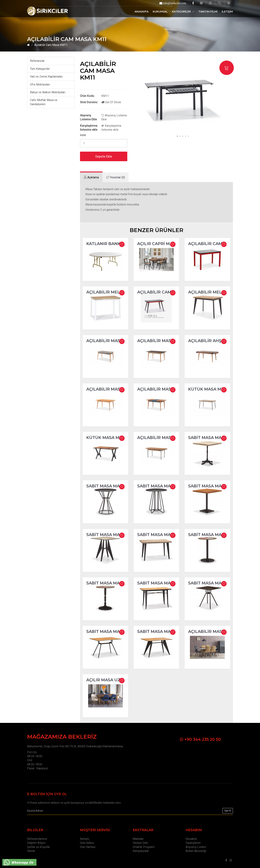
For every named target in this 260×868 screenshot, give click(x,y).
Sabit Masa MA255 (157, 583)
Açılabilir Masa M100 (162, 341)
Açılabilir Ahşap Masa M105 (220, 341)
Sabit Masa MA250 (107, 535)
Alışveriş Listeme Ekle (114, 117)
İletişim (85, 839)
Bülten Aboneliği (196, 851)
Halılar (31, 851)
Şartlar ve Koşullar (38, 847)
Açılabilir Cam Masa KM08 (218, 244)
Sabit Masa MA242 (209, 438)
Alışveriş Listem (196, 847)
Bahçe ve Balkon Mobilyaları (48, 92)
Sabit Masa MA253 (106, 583)
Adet (83, 135)
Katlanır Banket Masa (113, 244)
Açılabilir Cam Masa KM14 (167, 292)
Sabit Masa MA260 (107, 632)
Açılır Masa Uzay (106, 680)
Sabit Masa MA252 (208, 535)
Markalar (138, 839)
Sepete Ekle (104, 156)
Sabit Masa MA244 (158, 486)
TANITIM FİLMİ (208, 12)
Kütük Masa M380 (107, 438)
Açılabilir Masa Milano (216, 632)
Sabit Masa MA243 (107, 486)
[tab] (91, 177)
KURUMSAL (160, 12)
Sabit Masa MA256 (208, 583)
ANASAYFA (141, 12)
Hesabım (191, 839)
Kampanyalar (141, 851)
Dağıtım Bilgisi (36, 843)
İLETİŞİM (227, 12)
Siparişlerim (193, 843)
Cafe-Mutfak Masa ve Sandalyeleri (44, 102)
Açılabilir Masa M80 (110, 341)
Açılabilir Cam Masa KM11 (51, 45)
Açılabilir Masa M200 (111, 389)
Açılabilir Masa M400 (162, 438)
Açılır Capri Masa (158, 244)
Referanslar (37, 61)
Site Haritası (88, 847)
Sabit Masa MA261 (157, 632)
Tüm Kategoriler (40, 69)
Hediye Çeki (140, 843)
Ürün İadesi (87, 843)
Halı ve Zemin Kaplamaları (46, 77)
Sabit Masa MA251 (157, 535)
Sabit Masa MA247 (209, 486)
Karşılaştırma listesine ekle (111, 128)
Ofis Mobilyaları (40, 84)
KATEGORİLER (183, 12)
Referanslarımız (37, 839)
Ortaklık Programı (144, 847)
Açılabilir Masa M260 (162, 389)
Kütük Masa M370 (208, 389)
